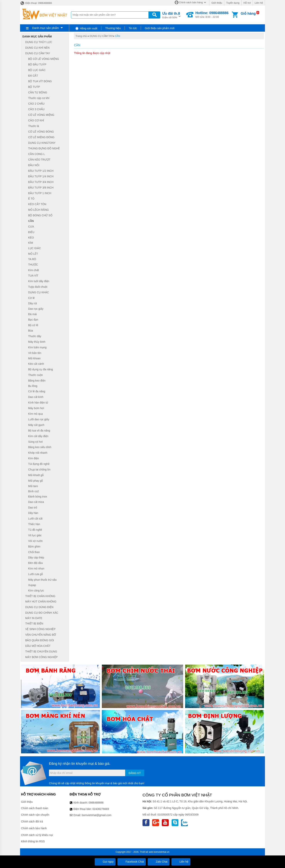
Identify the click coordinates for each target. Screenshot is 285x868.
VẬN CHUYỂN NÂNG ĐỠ (41, 635)
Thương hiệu (113, 28)
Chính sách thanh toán (35, 808)
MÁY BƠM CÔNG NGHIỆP (41, 657)
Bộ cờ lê (33, 325)
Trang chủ (81, 36)
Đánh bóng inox (38, 497)
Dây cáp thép (36, 558)
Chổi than (34, 552)
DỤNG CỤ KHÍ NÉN (37, 48)
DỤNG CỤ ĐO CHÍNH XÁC (42, 613)
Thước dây (35, 336)
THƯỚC (33, 265)
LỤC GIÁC (35, 248)
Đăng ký (135, 773)
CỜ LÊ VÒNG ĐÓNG (41, 132)
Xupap (32, 585)
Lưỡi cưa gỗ (35, 574)
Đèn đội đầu (35, 563)
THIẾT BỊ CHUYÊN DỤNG (41, 651)
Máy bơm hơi (36, 408)
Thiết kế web (146, 852)
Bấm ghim (34, 547)
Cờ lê (31, 298)
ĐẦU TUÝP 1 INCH (40, 193)
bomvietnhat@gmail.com (97, 815)
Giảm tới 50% (171, 15)
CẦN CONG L (37, 154)
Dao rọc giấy (36, 309)
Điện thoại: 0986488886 (36, 3)
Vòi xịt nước (35, 541)
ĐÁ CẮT (33, 76)
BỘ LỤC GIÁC (37, 70)
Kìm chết (33, 270)
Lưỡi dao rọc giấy (39, 419)
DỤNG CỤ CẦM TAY (101, 36)
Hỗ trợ (247, 3)
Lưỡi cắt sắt (35, 519)
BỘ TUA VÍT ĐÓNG (40, 81)
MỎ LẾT (33, 254)
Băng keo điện (37, 381)
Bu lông (33, 386)
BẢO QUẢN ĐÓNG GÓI (40, 640)
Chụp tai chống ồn (39, 470)
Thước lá (34, 126)
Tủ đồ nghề (35, 530)
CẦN (118, 36)
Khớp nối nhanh (38, 453)
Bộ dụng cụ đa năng (40, 369)
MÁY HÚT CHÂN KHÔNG (41, 602)
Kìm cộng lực (36, 591)
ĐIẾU (31, 232)
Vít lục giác (35, 535)
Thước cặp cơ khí (39, 98)
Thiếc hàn (34, 524)
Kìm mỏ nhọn (36, 569)
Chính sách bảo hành (34, 828)
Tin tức (133, 28)
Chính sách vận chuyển (35, 815)
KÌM (31, 243)
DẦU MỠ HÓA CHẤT (38, 646)
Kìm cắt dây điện (38, 436)
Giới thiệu (217, 3)
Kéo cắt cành (36, 364)
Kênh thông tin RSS (33, 841)
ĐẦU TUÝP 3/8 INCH (41, 188)
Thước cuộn (35, 375)
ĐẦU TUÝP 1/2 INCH (41, 171)
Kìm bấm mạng (37, 347)
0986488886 (96, 803)
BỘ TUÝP (34, 87)
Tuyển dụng (233, 3)
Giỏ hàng (248, 14)
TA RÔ (32, 259)
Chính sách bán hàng (191, 2)
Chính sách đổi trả (32, 821)
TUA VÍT (33, 276)
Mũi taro (33, 486)
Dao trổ (33, 508)
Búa (31, 331)
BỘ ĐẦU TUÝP (37, 64)
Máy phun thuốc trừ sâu (42, 580)
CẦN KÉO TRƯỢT (39, 160)
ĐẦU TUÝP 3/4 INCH (41, 182)
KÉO (31, 238)
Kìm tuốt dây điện (39, 281)
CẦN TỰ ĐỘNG (38, 92)
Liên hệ (259, 3)
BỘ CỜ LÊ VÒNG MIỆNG (44, 59)
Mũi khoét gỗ (36, 475)
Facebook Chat (132, 862)
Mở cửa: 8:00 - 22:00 (212, 15)
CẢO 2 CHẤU (36, 104)
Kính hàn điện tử (38, 403)
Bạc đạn (33, 320)
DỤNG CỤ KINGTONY (42, 143)
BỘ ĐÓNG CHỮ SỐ (40, 215)
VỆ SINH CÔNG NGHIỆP (40, 629)
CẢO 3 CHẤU (36, 109)
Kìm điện (33, 458)
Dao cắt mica (36, 502)
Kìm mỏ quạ (35, 414)
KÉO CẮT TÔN (37, 204)
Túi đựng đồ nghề (39, 464)
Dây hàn (33, 513)
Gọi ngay (105, 862)
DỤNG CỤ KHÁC (39, 292)
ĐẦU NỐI (34, 165)
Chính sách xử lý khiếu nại (37, 835)
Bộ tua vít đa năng (39, 431)
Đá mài (32, 314)
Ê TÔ (31, 199)
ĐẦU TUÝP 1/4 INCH (41, 176)
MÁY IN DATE (34, 618)
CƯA (31, 227)
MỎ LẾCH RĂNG (38, 210)
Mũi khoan (34, 358)
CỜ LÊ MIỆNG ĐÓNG (41, 137)
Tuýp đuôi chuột (38, 287)
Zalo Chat (159, 862)
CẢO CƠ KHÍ (36, 120)
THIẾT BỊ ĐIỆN (34, 624)
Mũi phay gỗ (35, 481)
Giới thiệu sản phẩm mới (160, 28)
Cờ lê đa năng (37, 391)
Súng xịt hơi (35, 442)
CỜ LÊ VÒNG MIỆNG (41, 115)
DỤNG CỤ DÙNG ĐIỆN (39, 607)
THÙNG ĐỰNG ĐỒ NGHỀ (44, 148)
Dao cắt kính (36, 397)
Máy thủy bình (37, 342)
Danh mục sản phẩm (46, 28)
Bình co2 (33, 491)
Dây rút (32, 303)
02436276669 (101, 809)
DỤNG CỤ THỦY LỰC (39, 42)
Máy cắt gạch (36, 425)
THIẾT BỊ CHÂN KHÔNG (40, 596)
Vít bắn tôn (35, 353)
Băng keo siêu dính (40, 447)
